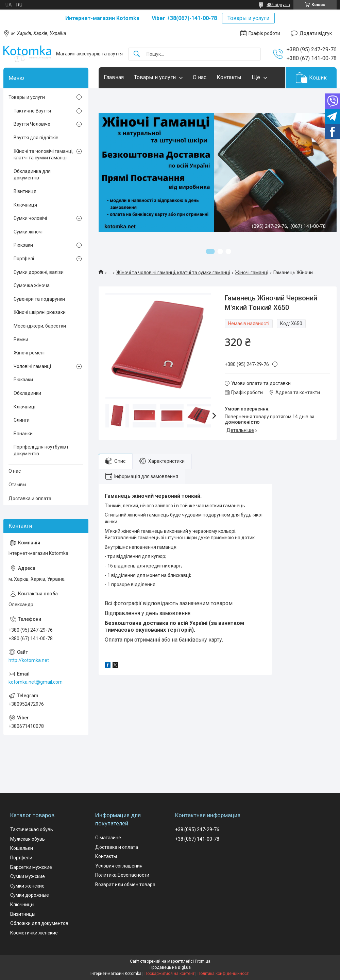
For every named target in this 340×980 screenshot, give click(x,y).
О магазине (108, 838)
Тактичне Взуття (32, 111)
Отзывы (17, 485)
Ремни (21, 339)
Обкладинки (27, 393)
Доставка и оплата (30, 498)
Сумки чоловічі (30, 218)
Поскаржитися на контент (169, 974)
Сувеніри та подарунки (39, 299)
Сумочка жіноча (32, 285)
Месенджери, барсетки (40, 326)
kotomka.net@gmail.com (36, 682)
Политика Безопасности (122, 875)
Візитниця (25, 191)
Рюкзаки (23, 245)
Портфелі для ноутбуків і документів (41, 450)
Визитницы (23, 914)
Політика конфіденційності (224, 974)
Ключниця (25, 205)
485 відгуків (278, 5)
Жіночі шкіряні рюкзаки (40, 312)
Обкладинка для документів (32, 175)
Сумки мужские (28, 876)
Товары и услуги (248, 18)
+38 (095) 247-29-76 (197, 829)
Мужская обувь (28, 839)
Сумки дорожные (30, 895)
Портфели (21, 858)
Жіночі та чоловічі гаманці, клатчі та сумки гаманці (173, 273)
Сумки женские (27, 886)
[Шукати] (137, 54)
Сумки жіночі (28, 232)
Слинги (22, 420)
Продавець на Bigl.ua (170, 967)
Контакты (229, 77)
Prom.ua (203, 961)
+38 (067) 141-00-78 (197, 839)
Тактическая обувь (32, 829)
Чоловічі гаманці (32, 366)
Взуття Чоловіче (32, 124)
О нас (200, 77)
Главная (114, 77)
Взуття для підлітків (36, 138)
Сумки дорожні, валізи (39, 272)
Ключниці (24, 407)
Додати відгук (316, 33)
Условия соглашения (119, 866)
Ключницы (22, 905)
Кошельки (22, 848)
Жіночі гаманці (252, 273)
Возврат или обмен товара (125, 885)
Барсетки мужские (31, 867)
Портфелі (24, 259)
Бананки (23, 434)
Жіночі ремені (29, 353)
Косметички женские (34, 933)
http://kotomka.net (29, 660)
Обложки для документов (39, 923)
